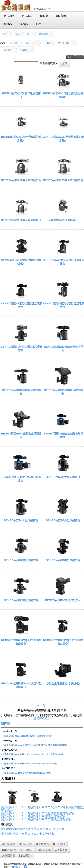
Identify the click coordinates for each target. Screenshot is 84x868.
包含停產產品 (42, 718)
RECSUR (8, 50)
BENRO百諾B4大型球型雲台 (21, 520)
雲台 (29, 34)
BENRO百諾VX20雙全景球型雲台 (21, 220)
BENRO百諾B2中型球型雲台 (21, 560)
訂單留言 (27, 850)
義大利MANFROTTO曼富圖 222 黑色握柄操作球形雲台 (38, 813)
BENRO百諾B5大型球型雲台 (63, 477)
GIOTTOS (31, 43)
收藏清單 (26, 844)
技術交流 (44, 850)
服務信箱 (17, 867)
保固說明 (9, 855)
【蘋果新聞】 (8, 736)
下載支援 (61, 850)
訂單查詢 (9, 844)
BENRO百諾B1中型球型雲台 (63, 560)
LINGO (47, 43)
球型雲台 (44, 34)
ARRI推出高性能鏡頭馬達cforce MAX (33, 773)
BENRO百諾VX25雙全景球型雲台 (63, 180)
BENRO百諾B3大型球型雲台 (63, 520)
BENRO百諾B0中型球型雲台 (21, 600)
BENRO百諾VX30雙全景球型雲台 (21, 180)
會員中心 (42, 844)
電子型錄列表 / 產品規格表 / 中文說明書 (28, 834)
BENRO (15, 43)
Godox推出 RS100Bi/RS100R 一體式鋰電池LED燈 (39, 754)
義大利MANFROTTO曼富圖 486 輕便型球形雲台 (33, 816)
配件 (5, 34)
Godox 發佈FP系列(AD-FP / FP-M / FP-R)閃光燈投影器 (41, 745)
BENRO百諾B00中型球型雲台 (63, 600)
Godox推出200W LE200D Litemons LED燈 (36, 764)
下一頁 (41, 705)
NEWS (5, 724)
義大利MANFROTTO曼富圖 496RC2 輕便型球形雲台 (36, 819)
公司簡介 (59, 844)
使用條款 (26, 855)
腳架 (17, 34)
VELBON (25, 50)
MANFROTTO (65, 43)
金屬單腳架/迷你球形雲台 (63, 220)
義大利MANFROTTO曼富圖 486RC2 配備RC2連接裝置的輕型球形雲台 (42, 809)
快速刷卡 (9, 850)
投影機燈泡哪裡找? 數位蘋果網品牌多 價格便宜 (33, 829)
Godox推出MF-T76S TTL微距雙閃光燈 (33, 736)
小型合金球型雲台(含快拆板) (63, 683)
